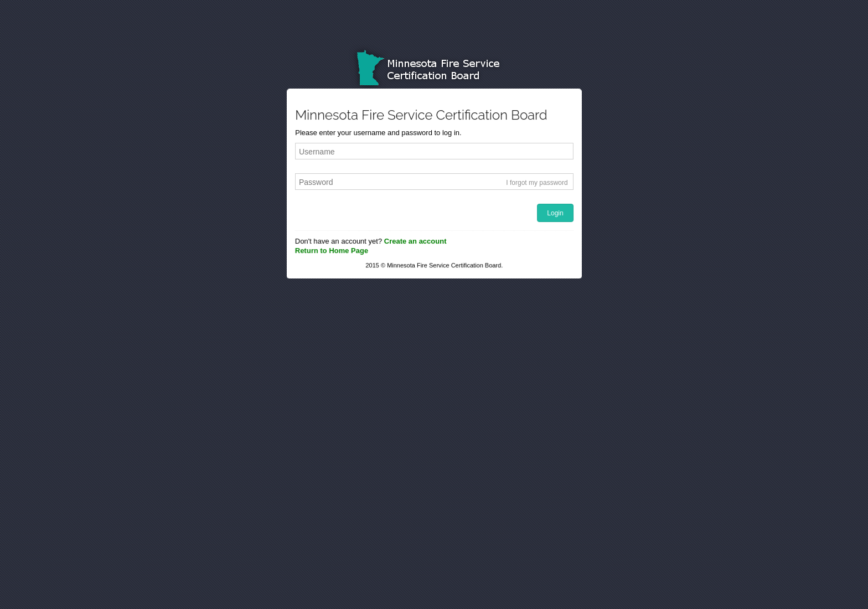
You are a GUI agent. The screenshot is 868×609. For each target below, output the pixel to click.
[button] (556, 214)
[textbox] (434, 152)
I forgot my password (537, 183)
